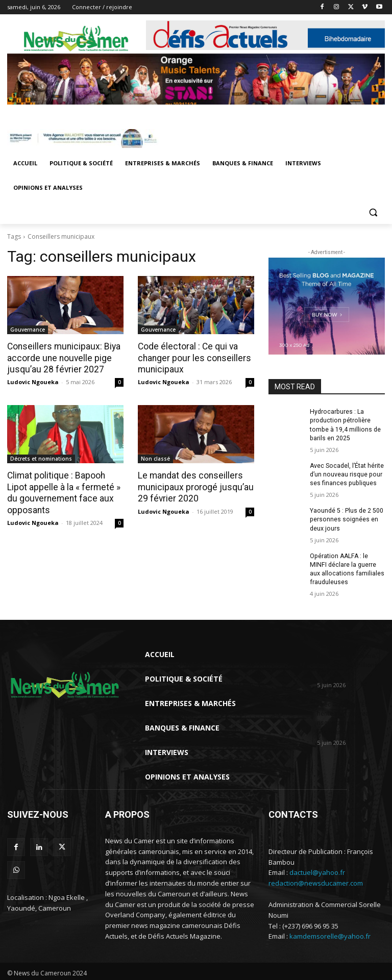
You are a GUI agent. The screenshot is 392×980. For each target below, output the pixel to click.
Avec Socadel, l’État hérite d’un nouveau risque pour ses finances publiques (347, 473)
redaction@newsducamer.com (316, 881)
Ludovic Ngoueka (33, 381)
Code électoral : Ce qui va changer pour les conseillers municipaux (192, 358)
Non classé (155, 458)
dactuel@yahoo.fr (317, 870)
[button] (373, 212)
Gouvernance (28, 330)
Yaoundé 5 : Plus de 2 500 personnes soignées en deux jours (346, 518)
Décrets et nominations (41, 458)
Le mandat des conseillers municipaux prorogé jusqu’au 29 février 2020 (193, 486)
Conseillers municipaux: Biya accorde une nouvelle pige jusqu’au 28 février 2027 (61, 358)
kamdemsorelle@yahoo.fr (330, 934)
